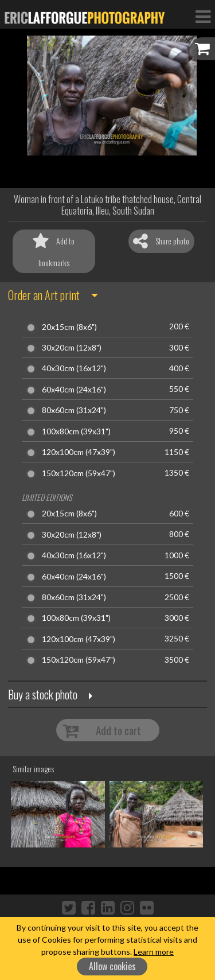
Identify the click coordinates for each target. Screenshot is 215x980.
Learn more (154, 952)
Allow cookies (112, 966)
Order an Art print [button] (44, 295)
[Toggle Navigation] (203, 16)
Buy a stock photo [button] (43, 694)
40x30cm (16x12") (74, 368)
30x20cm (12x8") (72, 348)
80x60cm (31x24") (74, 410)
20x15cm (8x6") (69, 327)
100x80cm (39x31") (76, 431)
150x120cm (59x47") (79, 473)
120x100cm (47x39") (79, 452)
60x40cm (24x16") (74, 390)
